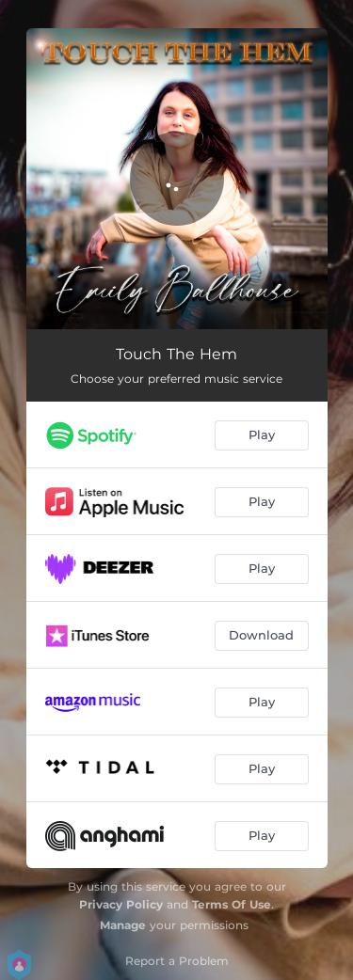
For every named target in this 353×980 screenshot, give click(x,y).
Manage (123, 925)
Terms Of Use (232, 904)
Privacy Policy (121, 904)
